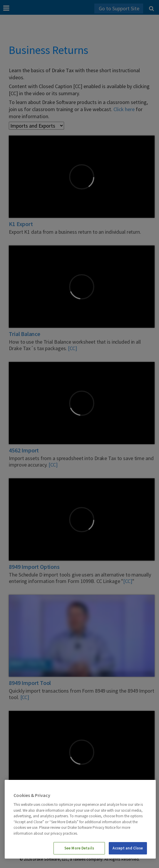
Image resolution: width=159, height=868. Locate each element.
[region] (80, 819)
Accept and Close (128, 848)
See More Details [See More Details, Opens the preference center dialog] (79, 848)
